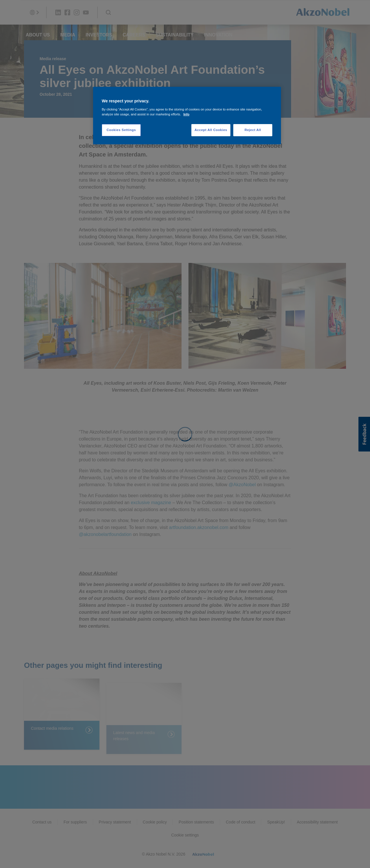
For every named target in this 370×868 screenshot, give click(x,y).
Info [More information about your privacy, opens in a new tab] (186, 114)
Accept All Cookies (211, 130)
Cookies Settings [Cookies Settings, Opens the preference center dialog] (121, 130)
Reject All (253, 130)
